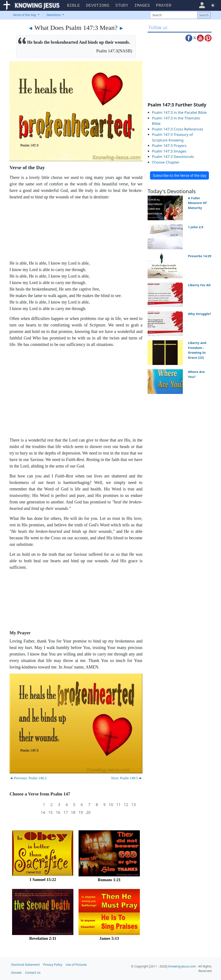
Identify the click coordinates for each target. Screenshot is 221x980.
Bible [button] (73, 6)
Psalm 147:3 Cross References (178, 129)
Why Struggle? (200, 314)
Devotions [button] (98, 6)
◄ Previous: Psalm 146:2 (28, 778)
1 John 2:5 (196, 227)
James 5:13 (109, 938)
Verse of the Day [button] (25, 15)
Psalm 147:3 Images (169, 151)
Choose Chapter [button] (166, 162)
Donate (16, 973)
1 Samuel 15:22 (43, 880)
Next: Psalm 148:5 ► (127, 778)
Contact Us (33, 973)
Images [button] (142, 6)
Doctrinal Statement (25, 965)
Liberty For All (199, 285)
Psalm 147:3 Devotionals (173, 157)
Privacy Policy (53, 965)
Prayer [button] (164, 6)
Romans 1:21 (109, 880)
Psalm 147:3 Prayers (169, 145)
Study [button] (122, 6)
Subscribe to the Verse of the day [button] (179, 175)
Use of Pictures (76, 965)
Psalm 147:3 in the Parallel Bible (179, 112)
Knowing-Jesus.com (182, 966)
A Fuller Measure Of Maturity (197, 203)
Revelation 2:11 (43, 938)
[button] (202, 5)
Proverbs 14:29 (200, 256)
